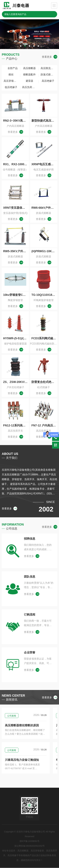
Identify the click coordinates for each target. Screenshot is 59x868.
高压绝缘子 (48, 81)
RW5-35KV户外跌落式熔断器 (16, 251)
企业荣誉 (30, 653)
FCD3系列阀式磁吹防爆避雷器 (44, 338)
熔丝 (11, 75)
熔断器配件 (29, 75)
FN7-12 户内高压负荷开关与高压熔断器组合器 (44, 425)
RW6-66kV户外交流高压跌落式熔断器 (44, 208)
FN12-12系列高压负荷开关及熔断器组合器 (16, 425)
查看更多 (50, 57)
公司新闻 (12, 716)
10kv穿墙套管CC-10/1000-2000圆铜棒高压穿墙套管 (16, 295)
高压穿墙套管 (11, 81)
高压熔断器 (29, 68)
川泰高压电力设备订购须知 (22, 760)
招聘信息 (30, 539)
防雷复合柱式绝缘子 (44, 382)
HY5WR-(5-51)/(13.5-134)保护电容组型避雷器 (16, 338)
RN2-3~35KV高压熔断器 (16, 121)
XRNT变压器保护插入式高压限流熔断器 (16, 208)
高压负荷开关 (30, 87)
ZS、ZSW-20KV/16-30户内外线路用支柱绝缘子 (16, 382)
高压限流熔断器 (49, 68)
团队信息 (30, 577)
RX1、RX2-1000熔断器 (16, 164)
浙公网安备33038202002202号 (29, 846)
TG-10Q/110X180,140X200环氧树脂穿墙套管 (44, 295)
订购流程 (30, 615)
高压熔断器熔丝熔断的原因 (22, 726)
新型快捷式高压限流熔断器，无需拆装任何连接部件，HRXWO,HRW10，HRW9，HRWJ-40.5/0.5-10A (44, 121)
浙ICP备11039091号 (30, 841)
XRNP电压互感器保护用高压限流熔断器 (44, 164)
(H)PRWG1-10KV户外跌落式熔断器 (44, 251)
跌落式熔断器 (48, 75)
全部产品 (11, 68)
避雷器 (29, 81)
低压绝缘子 (11, 87)
